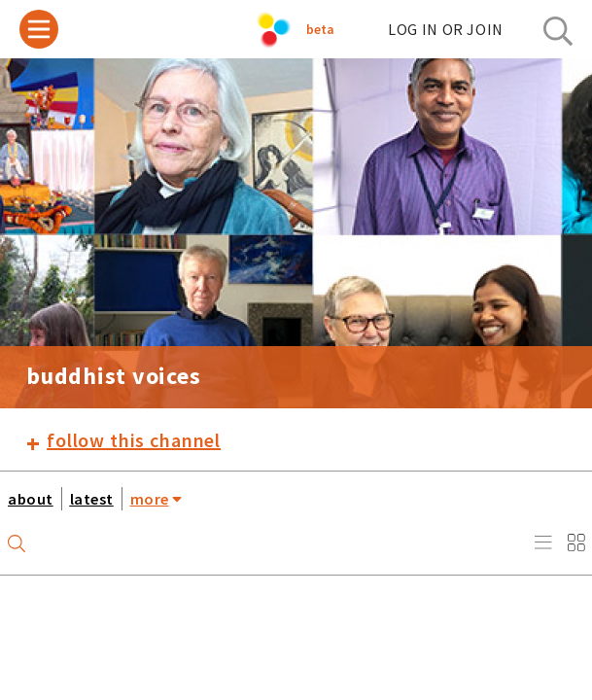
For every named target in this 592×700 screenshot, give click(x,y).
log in (446, 29)
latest (92, 499)
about (31, 499)
